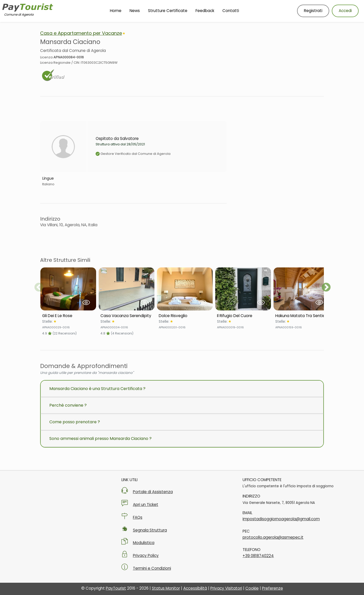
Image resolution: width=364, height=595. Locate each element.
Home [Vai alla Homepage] (116, 11)
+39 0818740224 (258, 556)
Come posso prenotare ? (75, 422)
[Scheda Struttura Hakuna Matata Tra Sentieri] (301, 316)
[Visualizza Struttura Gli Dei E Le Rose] (68, 289)
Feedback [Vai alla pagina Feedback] (205, 11)
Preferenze (272, 588)
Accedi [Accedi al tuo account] (345, 11)
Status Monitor (166, 588)
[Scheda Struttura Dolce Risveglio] (185, 316)
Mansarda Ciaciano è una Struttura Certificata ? (97, 389)
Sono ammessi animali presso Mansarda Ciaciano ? (100, 439)
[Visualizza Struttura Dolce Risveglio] (185, 289)
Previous (39, 288)
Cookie (252, 588)
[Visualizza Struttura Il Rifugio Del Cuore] (243, 289)
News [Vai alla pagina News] (135, 11)
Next (326, 288)
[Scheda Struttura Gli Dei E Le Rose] (68, 316)
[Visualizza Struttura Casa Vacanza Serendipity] (127, 289)
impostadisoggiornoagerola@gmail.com (281, 519)
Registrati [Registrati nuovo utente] (313, 11)
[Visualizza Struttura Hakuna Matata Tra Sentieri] (301, 289)
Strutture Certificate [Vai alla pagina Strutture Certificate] (168, 11)
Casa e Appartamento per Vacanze (81, 33)
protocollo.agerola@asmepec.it (273, 537)
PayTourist (116, 588)
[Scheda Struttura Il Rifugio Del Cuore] (243, 316)
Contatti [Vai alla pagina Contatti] (231, 11)
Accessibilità (195, 588)
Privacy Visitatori (226, 588)
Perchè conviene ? (68, 405)
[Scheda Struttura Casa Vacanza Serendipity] (127, 316)
